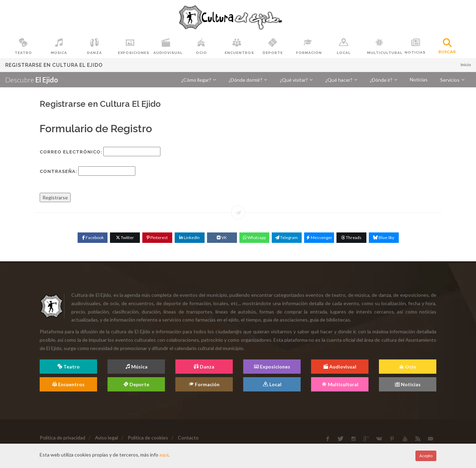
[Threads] (351, 238)
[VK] (222, 238)
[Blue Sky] (384, 238)
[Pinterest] (157, 238)
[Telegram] (287, 238)
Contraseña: (58, 171)
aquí (164, 455)
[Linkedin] (190, 238)
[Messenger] (319, 238)
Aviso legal (106, 438)
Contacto (188, 438)
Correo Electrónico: (71, 152)
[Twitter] (125, 238)
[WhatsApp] (254, 238)
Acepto (426, 456)
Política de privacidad (62, 438)
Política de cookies (148, 438)
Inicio (466, 65)
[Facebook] (93, 238)
